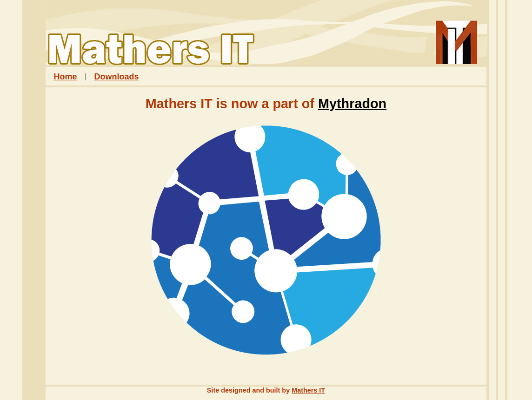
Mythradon (352, 104)
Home (66, 77)
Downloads (117, 77)
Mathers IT (308, 390)
